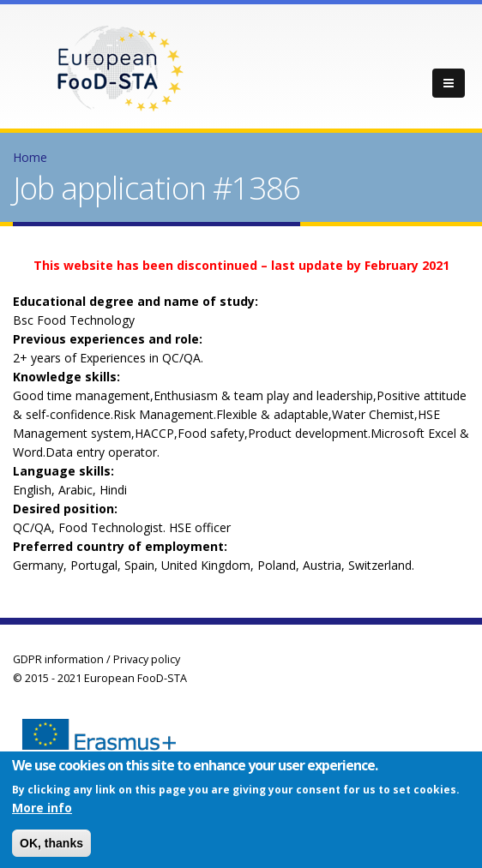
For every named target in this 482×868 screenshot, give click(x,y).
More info (42, 810)
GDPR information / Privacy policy (96, 659)
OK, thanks (51, 846)
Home (30, 157)
